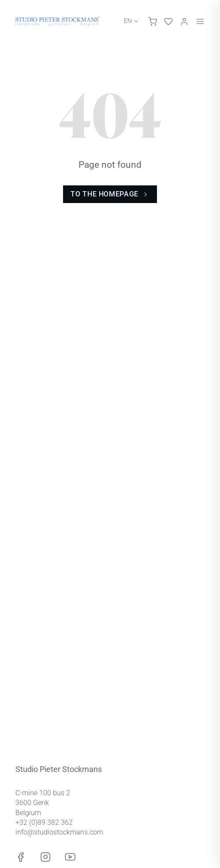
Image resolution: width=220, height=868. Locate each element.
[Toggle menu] (200, 21)
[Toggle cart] (153, 21)
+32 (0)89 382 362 (44, 822)
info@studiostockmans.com (59, 832)
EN (128, 21)
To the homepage (110, 194)
